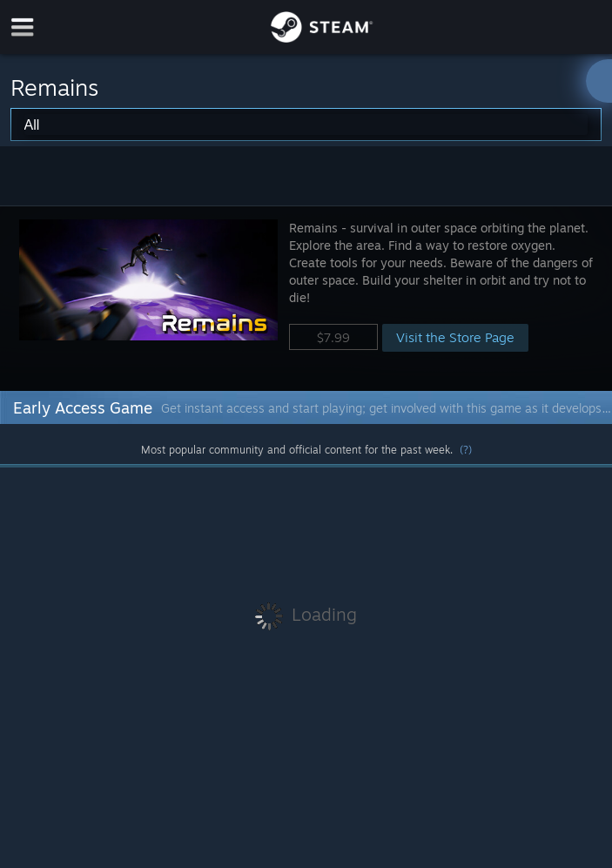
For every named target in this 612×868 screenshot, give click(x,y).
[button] (306, 298)
